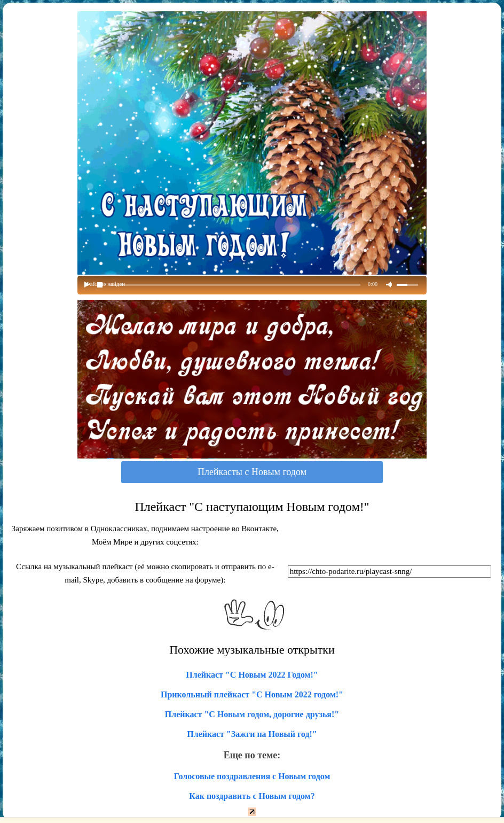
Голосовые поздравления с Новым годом (252, 776)
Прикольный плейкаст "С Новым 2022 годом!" (252, 694)
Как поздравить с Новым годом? (252, 796)
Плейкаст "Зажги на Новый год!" (252, 734)
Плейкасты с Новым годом (252, 472)
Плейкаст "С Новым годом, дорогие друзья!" (252, 714)
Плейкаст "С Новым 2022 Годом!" (252, 675)
